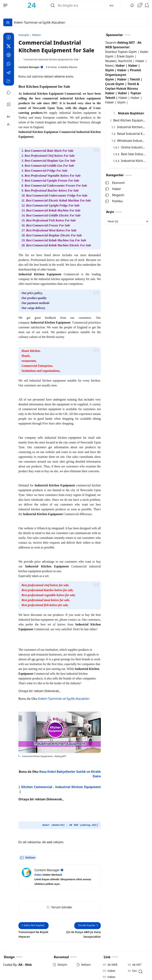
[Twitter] (9, 47)
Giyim (110, 70)
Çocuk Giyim (115, 84)
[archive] (127, 221)
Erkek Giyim (125, 56)
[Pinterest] (9, 56)
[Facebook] (9, 38)
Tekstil (135, 79)
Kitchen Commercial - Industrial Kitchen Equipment (61, 774)
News (109, 66)
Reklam (28, 845)
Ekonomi (115, 183)
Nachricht (126, 61)
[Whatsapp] (9, 64)
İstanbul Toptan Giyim (121, 52)
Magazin (115, 195)
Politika (114, 201)
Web (28, 952)
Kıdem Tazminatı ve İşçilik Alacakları (64, 686)
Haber (140, 61)
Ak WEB (112, 952)
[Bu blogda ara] (80, 5)
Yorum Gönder (59, 894)
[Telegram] (9, 73)
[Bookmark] (9, 104)
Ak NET (137, 952)
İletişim (62, 952)
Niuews (110, 61)
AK (21, 952)
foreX (136, 958)
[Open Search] (140, 972)
